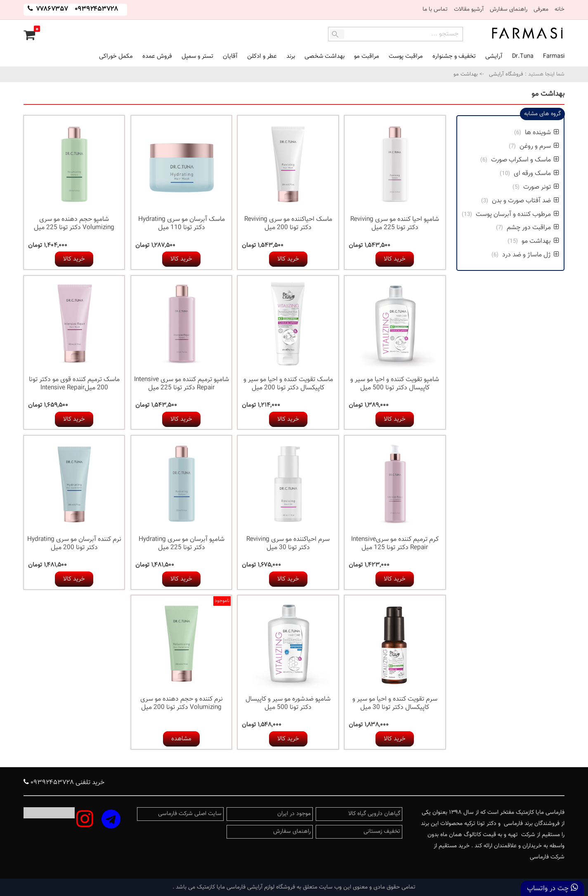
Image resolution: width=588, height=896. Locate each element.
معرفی (541, 9)
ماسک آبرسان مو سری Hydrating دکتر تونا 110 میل (182, 224)
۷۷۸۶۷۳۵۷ (51, 9)
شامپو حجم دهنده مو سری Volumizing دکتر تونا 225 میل (74, 224)
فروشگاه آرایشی (505, 74)
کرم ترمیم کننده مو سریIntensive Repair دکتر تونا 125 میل (395, 544)
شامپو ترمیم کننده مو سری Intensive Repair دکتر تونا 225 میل (182, 384)
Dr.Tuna (523, 56)
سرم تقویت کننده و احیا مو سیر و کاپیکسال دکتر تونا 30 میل (395, 703)
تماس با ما (435, 9)
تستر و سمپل (197, 56)
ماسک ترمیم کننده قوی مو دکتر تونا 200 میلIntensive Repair (74, 384)
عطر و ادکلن (262, 56)
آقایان (230, 56)
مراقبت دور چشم (532, 228)
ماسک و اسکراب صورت (524, 160)
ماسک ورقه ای (536, 174)
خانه (560, 9)
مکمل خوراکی (116, 56)
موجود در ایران (294, 814)
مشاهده (181, 739)
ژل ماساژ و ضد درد (530, 255)
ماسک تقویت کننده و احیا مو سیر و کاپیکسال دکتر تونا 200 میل (288, 384)
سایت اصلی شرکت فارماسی (190, 814)
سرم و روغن (539, 146)
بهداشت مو (540, 241)
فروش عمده (157, 56)
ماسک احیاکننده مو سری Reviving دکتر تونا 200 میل (288, 224)
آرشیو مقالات (469, 9)
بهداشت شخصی (325, 56)
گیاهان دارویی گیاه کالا (374, 814)
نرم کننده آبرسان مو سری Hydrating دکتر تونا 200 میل (74, 544)
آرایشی (494, 56)
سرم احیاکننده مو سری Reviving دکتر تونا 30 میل (288, 544)
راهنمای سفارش (509, 9)
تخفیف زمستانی (382, 832)
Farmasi (554, 56)
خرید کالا (395, 259)
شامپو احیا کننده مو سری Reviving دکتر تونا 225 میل (395, 224)
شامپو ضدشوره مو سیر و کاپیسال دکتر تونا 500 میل (288, 703)
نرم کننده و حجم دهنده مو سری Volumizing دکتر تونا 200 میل (182, 703)
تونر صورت (540, 187)
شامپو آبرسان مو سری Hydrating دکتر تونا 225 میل (182, 544)
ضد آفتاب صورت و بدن (525, 201)
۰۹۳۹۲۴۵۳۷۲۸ (96, 9)
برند (291, 56)
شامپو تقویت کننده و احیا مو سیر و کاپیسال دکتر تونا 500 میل (395, 384)
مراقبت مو (367, 56)
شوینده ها (541, 133)
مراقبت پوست (406, 56)
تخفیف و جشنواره (454, 56)
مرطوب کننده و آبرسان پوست (517, 215)
